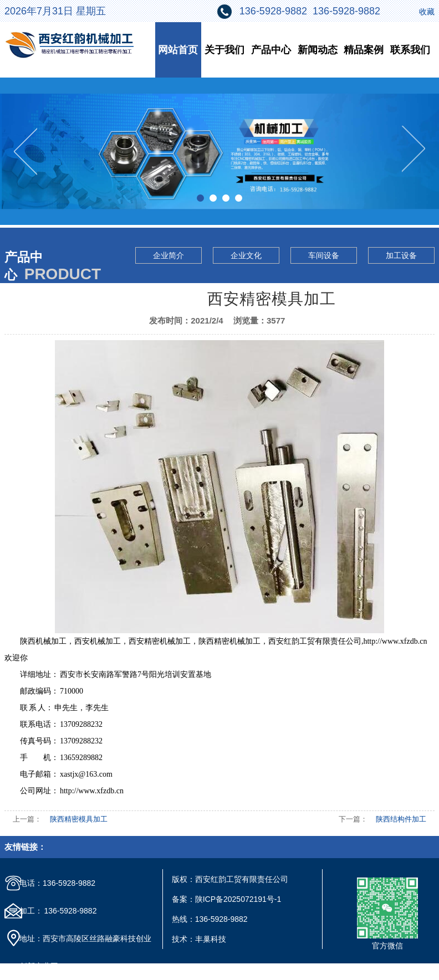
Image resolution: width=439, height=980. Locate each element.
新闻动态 (318, 50)
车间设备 (324, 255)
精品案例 (364, 50)
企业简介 (169, 255)
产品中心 (271, 50)
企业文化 (246, 255)
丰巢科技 (211, 939)
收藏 (427, 12)
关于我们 (224, 50)
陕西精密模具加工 (79, 819)
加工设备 (401, 255)
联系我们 (410, 50)
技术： (183, 939)
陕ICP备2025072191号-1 (238, 899)
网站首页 (178, 50)
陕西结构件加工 (401, 819)
